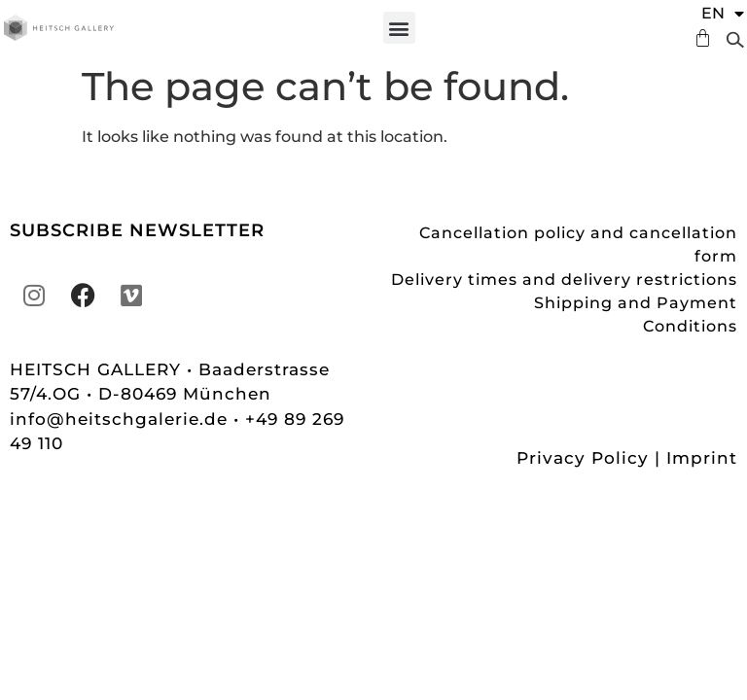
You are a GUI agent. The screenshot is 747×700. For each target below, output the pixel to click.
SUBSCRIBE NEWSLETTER (137, 230)
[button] (399, 28)
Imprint (702, 458)
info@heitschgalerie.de (122, 419)
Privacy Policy (583, 458)
